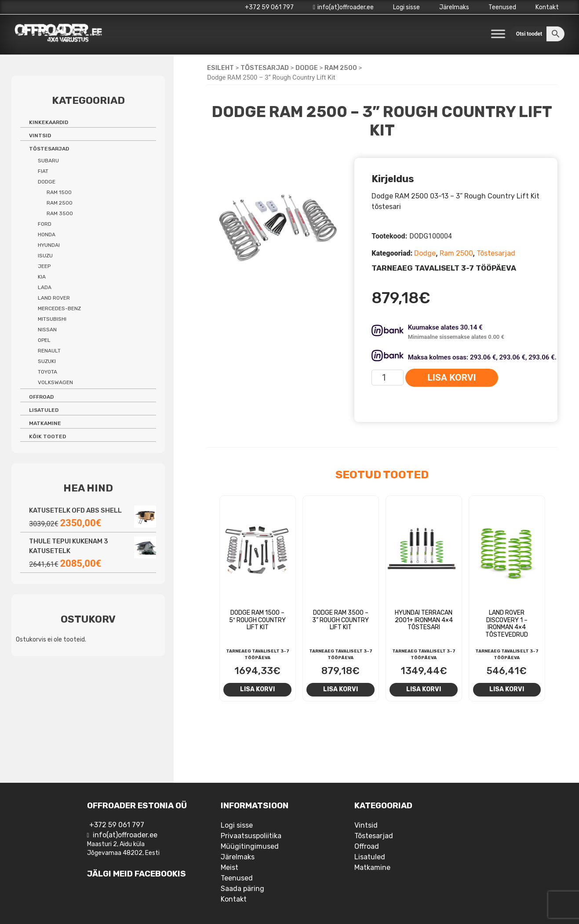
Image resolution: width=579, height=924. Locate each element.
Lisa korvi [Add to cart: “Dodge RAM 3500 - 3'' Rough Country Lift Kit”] (340, 689)
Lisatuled (44, 410)
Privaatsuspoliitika (251, 836)
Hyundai (49, 245)
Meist (229, 867)
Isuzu (45, 256)
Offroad (41, 397)
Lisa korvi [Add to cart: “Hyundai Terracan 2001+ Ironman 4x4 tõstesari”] (424, 689)
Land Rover (54, 298)
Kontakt (547, 7)
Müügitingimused (250, 846)
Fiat (43, 171)
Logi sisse (406, 7)
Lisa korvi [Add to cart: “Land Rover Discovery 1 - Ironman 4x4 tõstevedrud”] (507, 689)
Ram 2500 (341, 68)
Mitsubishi (52, 319)
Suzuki (47, 361)
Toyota (47, 372)
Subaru (48, 161)
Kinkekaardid (49, 122)
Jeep (44, 266)
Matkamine (45, 423)
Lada (45, 287)
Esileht (220, 68)
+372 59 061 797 (269, 7)
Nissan (47, 330)
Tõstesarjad (265, 68)
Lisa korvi (452, 378)
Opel (44, 340)
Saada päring (242, 889)
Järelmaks (454, 7)
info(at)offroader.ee (343, 7)
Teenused (502, 7)
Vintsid (40, 136)
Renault (49, 351)
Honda (47, 235)
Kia (42, 277)
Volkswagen (55, 382)
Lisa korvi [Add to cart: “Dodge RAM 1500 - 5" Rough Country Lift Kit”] (257, 689)
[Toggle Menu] (498, 34)
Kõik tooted (47, 436)
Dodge (307, 68)
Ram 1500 (59, 192)
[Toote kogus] (388, 378)
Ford (45, 224)
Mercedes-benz (59, 308)
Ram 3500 (60, 213)
